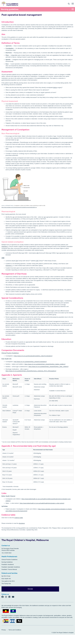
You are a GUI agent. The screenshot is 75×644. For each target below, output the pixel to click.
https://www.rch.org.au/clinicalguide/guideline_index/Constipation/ (33, 356)
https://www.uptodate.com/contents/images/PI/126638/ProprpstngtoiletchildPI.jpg (19, 207)
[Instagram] (7, 597)
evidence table (19, 518)
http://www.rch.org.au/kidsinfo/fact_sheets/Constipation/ (30, 362)
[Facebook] (3, 597)
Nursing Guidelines (7, 562)
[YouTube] (14, 597)
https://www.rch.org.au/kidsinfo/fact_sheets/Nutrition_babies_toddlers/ (45, 364)
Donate (30, 589)
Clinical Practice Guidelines (9, 560)
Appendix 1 (5, 246)
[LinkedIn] (10, 597)
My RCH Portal (6, 576)
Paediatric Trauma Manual (9, 569)
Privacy (4, 630)
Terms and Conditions (15, 630)
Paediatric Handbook (8, 564)
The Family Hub (6, 584)
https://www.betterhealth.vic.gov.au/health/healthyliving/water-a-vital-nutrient (42, 503)
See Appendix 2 (54, 138)
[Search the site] (69, 4)
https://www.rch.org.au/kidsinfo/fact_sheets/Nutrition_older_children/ (48, 367)
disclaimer (22, 523)
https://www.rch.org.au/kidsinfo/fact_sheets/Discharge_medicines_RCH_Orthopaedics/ (31, 371)
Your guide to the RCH (8, 581)
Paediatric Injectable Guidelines (11, 567)
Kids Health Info (6, 579)
